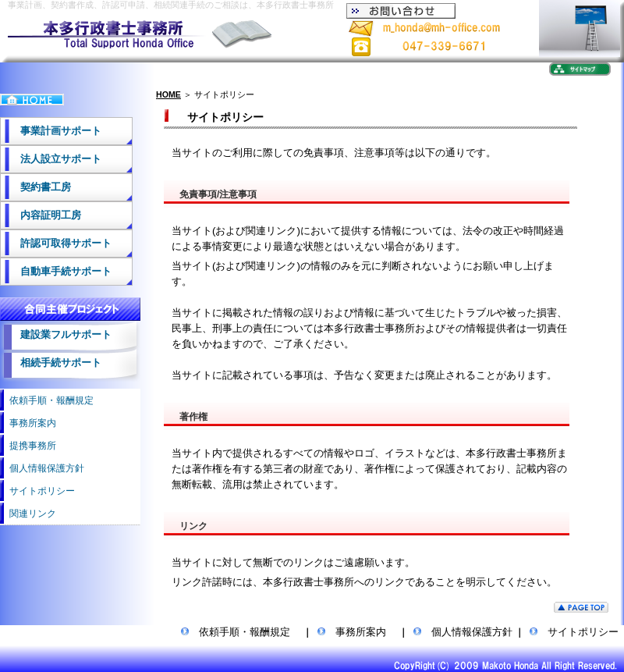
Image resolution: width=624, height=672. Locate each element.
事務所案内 (28, 423)
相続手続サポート (51, 363)
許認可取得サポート (56, 243)
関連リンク (28, 514)
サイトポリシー (37, 491)
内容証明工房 (41, 215)
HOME (168, 94)
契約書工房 (35, 187)
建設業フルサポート (56, 334)
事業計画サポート (51, 131)
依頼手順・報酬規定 (47, 400)
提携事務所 (28, 446)
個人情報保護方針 (42, 468)
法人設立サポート (51, 159)
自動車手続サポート (56, 271)
